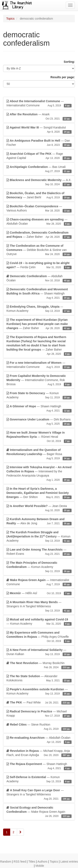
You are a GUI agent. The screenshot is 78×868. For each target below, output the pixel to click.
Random (6, 862)
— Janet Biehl (39, 195)
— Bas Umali (39, 169)
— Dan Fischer (39, 143)
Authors (42, 862)
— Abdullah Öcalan (39, 222)
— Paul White (39, 702)
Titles (32, 862)
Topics (10, 19)
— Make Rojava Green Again (39, 812)
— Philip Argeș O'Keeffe (39, 637)
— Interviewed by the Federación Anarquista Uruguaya (39, 474)
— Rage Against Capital (39, 156)
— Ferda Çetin (39, 265)
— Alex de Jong (39, 521)
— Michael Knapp (39, 714)
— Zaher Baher (39, 235)
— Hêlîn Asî (39, 593)
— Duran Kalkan (39, 652)
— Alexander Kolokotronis (39, 678)
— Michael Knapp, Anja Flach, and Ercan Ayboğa (39, 753)
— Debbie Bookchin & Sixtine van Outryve (39, 250)
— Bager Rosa (39, 454)
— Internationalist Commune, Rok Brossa (39, 380)
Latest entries (69, 862)
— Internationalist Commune (39, 103)
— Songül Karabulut (39, 130)
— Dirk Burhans (39, 422)
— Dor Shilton (39, 493)
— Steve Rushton (39, 727)
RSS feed (20, 862)
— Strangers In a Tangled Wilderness (39, 795)
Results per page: (63, 77)
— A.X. (39, 182)
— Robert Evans (39, 552)
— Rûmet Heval (39, 437)
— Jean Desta (39, 508)
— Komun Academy (39, 309)
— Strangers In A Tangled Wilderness (39, 606)
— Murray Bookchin (39, 665)
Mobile (40, 866)
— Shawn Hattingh (39, 294)
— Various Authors (39, 209)
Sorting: (69, 62)
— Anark (39, 117)
